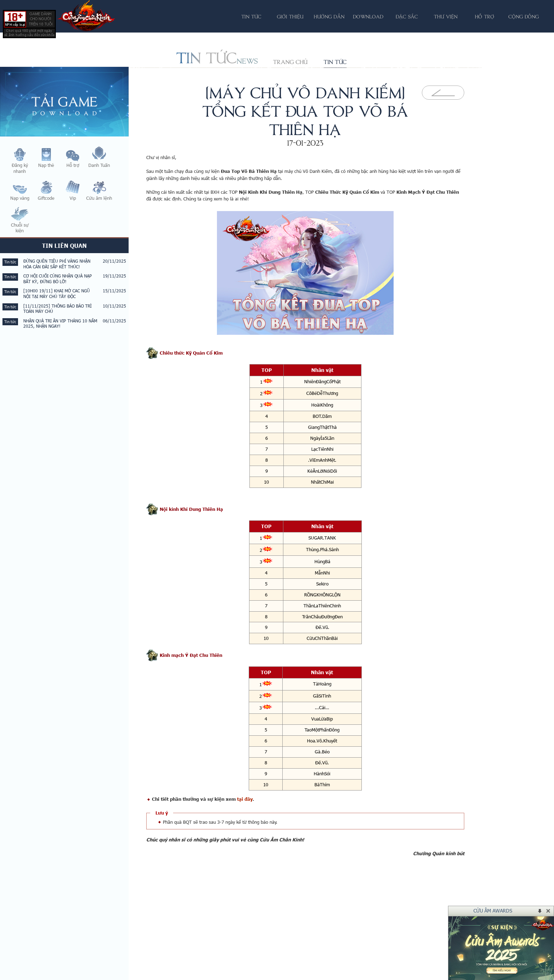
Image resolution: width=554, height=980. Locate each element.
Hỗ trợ (485, 16)
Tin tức (335, 62)
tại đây (245, 799)
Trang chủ (290, 62)
